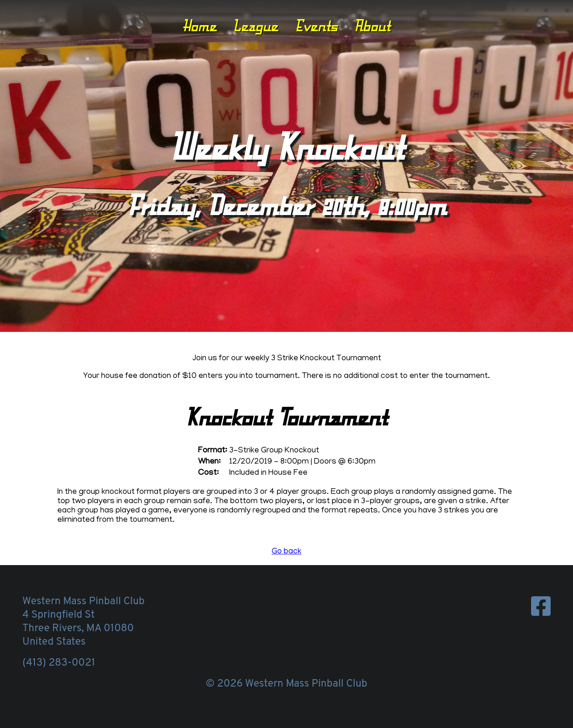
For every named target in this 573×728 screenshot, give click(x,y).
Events (316, 26)
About (372, 26)
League (256, 26)
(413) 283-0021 (59, 663)
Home (200, 26)
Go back (286, 552)
